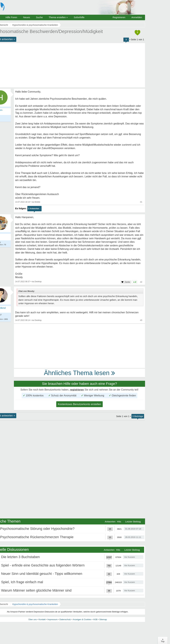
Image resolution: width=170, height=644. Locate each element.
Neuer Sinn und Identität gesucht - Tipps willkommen (42, 574)
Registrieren (119, 17)
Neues (26, 17)
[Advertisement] (79, 346)
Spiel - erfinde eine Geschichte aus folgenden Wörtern (43, 565)
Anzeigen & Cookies (82, 619)
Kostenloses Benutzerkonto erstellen (79, 404)
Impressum (52, 619)
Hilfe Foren (11, 17)
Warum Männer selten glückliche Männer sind (36, 590)
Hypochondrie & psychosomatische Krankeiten (35, 604)
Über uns (33, 619)
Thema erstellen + (58, 17)
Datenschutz (65, 619)
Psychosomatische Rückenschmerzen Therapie (37, 537)
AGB (95, 619)
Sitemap (103, 619)
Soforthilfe (79, 17)
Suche (39, 17)
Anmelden (137, 17)
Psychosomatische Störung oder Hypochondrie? (37, 529)
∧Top (163, 640)
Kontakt (42, 619)
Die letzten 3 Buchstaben (20, 557)
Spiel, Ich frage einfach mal (22, 582)
